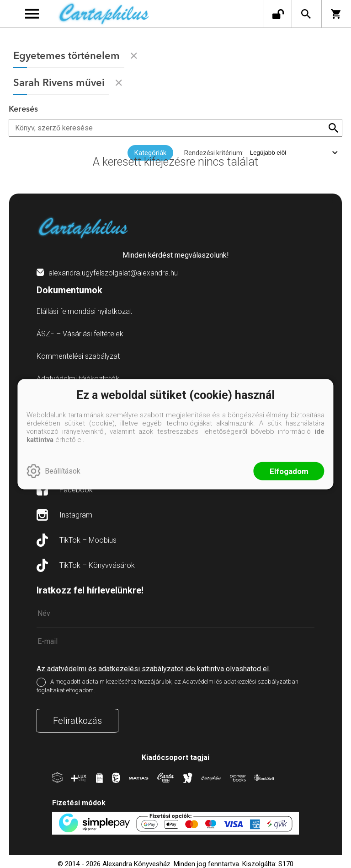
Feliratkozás (77, 721)
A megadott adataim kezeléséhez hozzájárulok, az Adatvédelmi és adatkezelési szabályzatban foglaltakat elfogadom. (168, 686)
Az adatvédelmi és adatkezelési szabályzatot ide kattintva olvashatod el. (153, 669)
